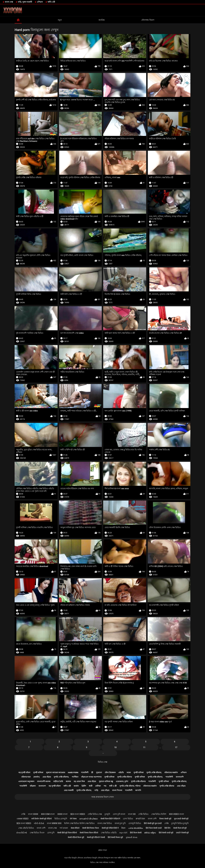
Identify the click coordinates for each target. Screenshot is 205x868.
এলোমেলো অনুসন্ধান (26, 781)
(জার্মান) (37, 777)
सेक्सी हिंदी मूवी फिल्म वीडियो (67, 833)
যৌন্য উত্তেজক (110, 772)
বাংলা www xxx (54, 823)
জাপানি (138, 790)
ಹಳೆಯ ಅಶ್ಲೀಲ (150, 833)
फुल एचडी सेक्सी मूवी (181, 819)
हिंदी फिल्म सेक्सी (136, 833)
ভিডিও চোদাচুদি (61, 819)
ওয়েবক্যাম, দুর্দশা (122, 781)
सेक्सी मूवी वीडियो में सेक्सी (96, 837)
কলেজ (68, 781)
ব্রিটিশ (84, 786)
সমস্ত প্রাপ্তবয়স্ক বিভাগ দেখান (102, 797)
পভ (105, 786)
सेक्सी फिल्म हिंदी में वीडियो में (110, 819)
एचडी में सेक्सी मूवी (182, 833)
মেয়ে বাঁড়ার (47, 777)
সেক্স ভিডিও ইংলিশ (159, 814)
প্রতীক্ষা (98, 786)
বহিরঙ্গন (33, 786)
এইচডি (121, 772)
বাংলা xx (132, 814)
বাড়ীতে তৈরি (58, 781)
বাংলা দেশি (152, 819)
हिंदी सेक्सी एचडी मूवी (166, 833)
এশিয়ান (40, 2)
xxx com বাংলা (48, 814)
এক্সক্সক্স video (23, 819)
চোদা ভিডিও (128, 819)
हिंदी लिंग (167, 828)
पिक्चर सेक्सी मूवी (165, 819)
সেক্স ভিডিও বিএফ (37, 833)
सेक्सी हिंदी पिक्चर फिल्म (90, 828)
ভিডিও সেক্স (102, 762)
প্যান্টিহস (75, 777)
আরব (129, 772)
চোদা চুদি (51, 833)
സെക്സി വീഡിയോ (89, 819)
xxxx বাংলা (62, 814)
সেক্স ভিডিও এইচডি (109, 833)
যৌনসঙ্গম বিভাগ (148, 20)
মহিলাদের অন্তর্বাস (171, 772)
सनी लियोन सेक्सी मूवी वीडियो (41, 819)
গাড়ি (96, 790)
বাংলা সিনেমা (117, 790)
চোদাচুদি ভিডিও (135, 823)
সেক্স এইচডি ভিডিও (26, 828)
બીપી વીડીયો (39, 823)
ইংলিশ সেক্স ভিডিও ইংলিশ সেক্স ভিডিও (79, 823)
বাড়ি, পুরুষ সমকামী (25, 2)
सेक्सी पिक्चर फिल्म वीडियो (89, 833)
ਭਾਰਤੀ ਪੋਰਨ (140, 819)
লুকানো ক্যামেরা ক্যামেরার (56, 772)
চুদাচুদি (107, 814)
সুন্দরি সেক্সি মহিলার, (154, 772)
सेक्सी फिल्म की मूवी (180, 828)
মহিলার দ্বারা (26, 777)
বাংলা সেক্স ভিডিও (105, 823)
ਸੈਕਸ (123, 828)
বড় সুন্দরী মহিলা (24, 772)
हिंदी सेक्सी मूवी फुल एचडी (153, 823)
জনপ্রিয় (102, 20)
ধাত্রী (91, 786)
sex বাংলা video (78, 814)
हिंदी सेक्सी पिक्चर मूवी (115, 837)
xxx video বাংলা (176, 814)
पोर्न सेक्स (73, 819)
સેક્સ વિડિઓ (22, 833)
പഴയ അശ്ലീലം (136, 828)
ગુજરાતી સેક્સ (131, 837)
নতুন (60, 20)
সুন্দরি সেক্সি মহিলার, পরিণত (130, 786)
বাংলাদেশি (180, 777)
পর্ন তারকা (64, 828)
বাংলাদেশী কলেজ (44, 781)
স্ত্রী (92, 772)
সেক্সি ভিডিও (143, 814)
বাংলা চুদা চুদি (120, 823)
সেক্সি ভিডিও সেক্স (95, 814)
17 (176, 747)
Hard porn (73, 772)
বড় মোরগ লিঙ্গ (79, 781)
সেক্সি (23, 814)
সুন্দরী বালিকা (38, 772)
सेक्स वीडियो (75, 828)
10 (115, 747)
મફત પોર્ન (123, 833)
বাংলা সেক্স (9, 2)
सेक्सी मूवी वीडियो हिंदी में (110, 828)
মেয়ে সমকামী (69, 790)
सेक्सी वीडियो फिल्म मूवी (76, 837)
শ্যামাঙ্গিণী (85, 772)
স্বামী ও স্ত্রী (51, 2)
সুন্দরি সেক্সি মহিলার (125, 777)
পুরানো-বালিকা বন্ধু (106, 781)
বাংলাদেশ (42, 786)
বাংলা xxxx (33, 814)
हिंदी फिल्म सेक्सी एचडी (154, 828)
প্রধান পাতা (102, 850)
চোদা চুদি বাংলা (119, 814)
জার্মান (76, 786)
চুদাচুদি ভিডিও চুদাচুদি (180, 823)
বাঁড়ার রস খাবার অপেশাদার (91, 777)
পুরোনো (99, 772)
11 (144, 747)
